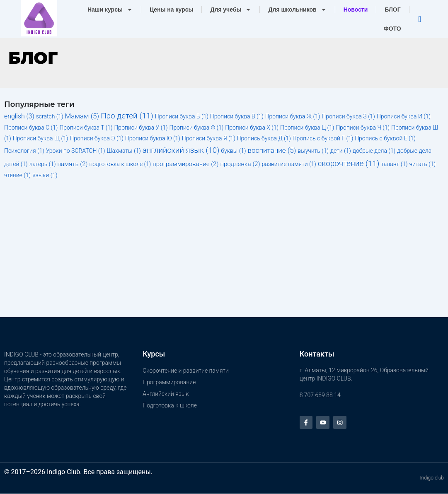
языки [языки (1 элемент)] (45, 175)
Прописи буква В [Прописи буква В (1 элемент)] (237, 116)
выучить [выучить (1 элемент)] (313, 151)
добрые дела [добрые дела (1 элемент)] (374, 151)
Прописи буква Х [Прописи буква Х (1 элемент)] (252, 128)
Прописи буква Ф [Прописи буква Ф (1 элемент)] (197, 128)
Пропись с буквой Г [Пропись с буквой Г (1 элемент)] (323, 138)
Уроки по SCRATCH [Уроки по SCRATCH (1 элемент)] (76, 151)
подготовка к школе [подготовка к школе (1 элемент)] (120, 164)
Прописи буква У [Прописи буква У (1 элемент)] (141, 128)
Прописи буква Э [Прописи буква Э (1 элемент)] (97, 138)
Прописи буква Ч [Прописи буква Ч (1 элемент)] (363, 128)
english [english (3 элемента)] (19, 116)
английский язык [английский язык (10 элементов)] (181, 150)
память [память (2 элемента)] (72, 164)
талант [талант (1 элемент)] (394, 164)
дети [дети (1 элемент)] (341, 151)
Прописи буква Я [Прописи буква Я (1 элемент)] (209, 138)
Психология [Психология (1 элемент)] (24, 151)
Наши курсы (110, 10)
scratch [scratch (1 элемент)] (50, 116)
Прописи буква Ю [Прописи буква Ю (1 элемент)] (153, 138)
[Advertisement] (224, 251)
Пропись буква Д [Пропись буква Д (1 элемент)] (264, 138)
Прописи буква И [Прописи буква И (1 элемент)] (404, 116)
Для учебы (231, 10)
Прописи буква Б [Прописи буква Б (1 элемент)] (182, 116)
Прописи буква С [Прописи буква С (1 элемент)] (31, 128)
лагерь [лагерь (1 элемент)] (43, 164)
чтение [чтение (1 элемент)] (17, 175)
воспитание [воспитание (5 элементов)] (272, 150)
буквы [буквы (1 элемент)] (233, 151)
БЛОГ (392, 10)
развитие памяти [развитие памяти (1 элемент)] (289, 164)
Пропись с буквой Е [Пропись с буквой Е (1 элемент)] (385, 138)
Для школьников (297, 10)
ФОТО (392, 29)
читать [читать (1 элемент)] (422, 164)
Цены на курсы (172, 10)
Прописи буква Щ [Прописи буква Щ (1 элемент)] (41, 138)
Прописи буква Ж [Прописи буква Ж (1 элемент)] (293, 116)
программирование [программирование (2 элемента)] (185, 164)
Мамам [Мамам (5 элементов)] (82, 116)
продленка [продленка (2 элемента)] (240, 164)
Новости (356, 10)
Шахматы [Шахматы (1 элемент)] (124, 151)
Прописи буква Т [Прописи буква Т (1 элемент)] (86, 128)
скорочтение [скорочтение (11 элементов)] (349, 163)
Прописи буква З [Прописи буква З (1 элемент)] (348, 116)
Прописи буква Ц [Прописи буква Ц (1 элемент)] (307, 128)
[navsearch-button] (420, 19)
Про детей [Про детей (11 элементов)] (127, 116)
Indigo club (432, 479)
